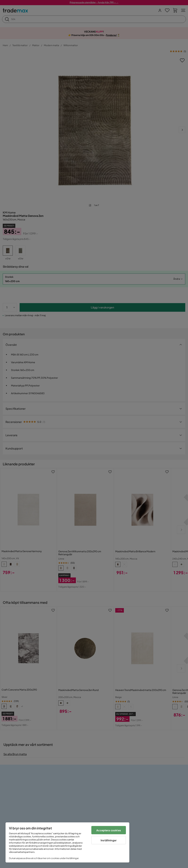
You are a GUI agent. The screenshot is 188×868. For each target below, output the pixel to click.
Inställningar (109, 840)
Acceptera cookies (109, 830)
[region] (67, 842)
